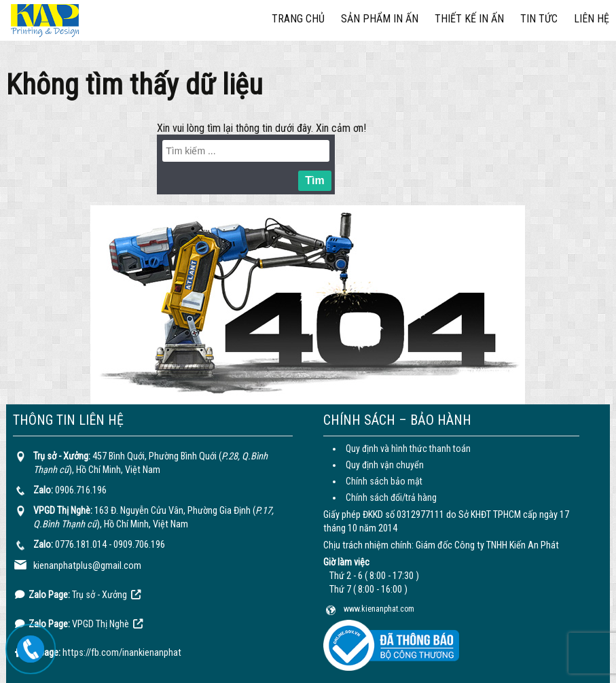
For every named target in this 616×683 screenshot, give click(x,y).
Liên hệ (592, 19)
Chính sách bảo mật (384, 481)
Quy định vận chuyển (385, 465)
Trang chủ (298, 19)
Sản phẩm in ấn (380, 19)
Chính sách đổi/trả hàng (391, 497)
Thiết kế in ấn (469, 19)
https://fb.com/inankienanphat (122, 653)
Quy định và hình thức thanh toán (408, 449)
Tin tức (539, 19)
